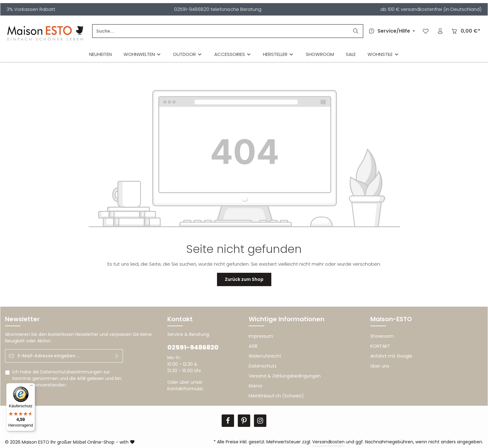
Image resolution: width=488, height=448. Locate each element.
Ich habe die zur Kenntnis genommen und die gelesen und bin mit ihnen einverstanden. (67, 378)
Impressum (261, 336)
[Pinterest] (244, 421)
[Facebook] (228, 421)
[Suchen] (356, 31)
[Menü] (31, 387)
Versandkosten (328, 442)
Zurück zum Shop (244, 279)
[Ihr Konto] (440, 31)
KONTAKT (380, 346)
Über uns (380, 366)
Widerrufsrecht (265, 356)
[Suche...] (221, 31)
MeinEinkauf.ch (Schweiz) (276, 396)
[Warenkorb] (465, 31)
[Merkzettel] (425, 31)
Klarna (255, 386)
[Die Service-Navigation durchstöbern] (391, 31)
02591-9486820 (193, 347)
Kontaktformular (185, 389)
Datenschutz (263, 366)
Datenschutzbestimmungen (71, 372)
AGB (81, 378)
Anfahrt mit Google (391, 356)
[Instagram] (260, 421)
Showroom (382, 336)
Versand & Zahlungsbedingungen (285, 376)
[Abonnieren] (117, 356)
